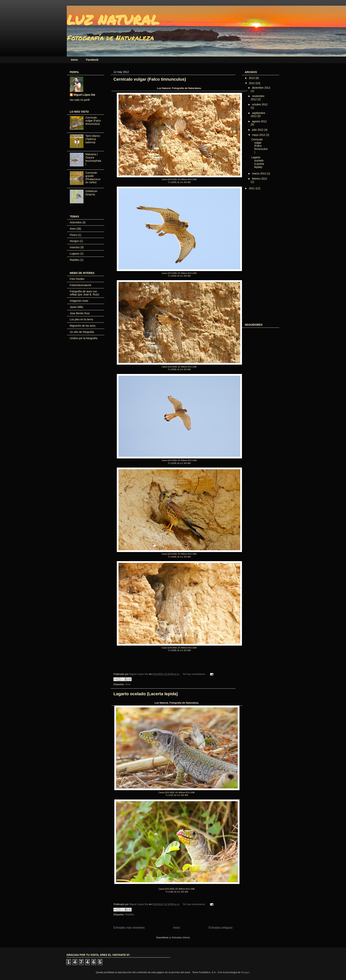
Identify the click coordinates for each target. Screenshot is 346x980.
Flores (74, 235)
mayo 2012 (259, 135)
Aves (128, 684)
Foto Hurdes (77, 279)
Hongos (74, 241)
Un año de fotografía (82, 332)
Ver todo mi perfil (80, 100)
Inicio (74, 60)
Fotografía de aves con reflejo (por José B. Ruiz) (84, 293)
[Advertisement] (260, 257)
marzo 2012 (259, 173)
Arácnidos (76, 222)
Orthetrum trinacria (91, 193)
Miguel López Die (84, 95)
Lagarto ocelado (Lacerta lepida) (146, 694)
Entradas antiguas (221, 928)
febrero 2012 (260, 179)
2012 (252, 83)
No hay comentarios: (194, 674)
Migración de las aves (83, 326)
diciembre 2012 (261, 88)
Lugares (75, 254)
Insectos (75, 247)
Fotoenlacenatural (80, 285)
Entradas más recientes (129, 928)
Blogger (245, 972)
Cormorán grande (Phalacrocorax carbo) (93, 177)
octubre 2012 (260, 104)
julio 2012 (258, 130)
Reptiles (130, 914)
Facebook (92, 60)
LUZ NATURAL (113, 20)
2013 (252, 78)
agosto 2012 (259, 121)
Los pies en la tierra (81, 319)
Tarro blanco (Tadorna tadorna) (93, 139)
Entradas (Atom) (181, 937)
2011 (252, 188)
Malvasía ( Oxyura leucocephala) (93, 159)
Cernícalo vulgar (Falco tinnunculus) (150, 79)
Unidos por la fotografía (84, 338)
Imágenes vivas (79, 301)
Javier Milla (76, 307)
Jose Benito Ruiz (80, 313)
